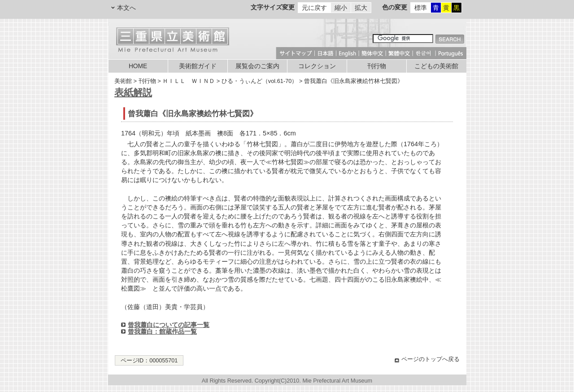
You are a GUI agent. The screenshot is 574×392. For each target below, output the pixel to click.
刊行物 (377, 66)
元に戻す (314, 8)
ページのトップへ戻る (430, 359)
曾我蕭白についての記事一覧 (169, 325)
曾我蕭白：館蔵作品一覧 (162, 331)
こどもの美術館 (436, 66)
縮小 (341, 8)
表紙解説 (133, 92)
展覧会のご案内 (257, 66)
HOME (138, 66)
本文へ (126, 8)
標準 (421, 8)
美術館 (123, 81)
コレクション (317, 66)
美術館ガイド (198, 66)
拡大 (361, 8)
